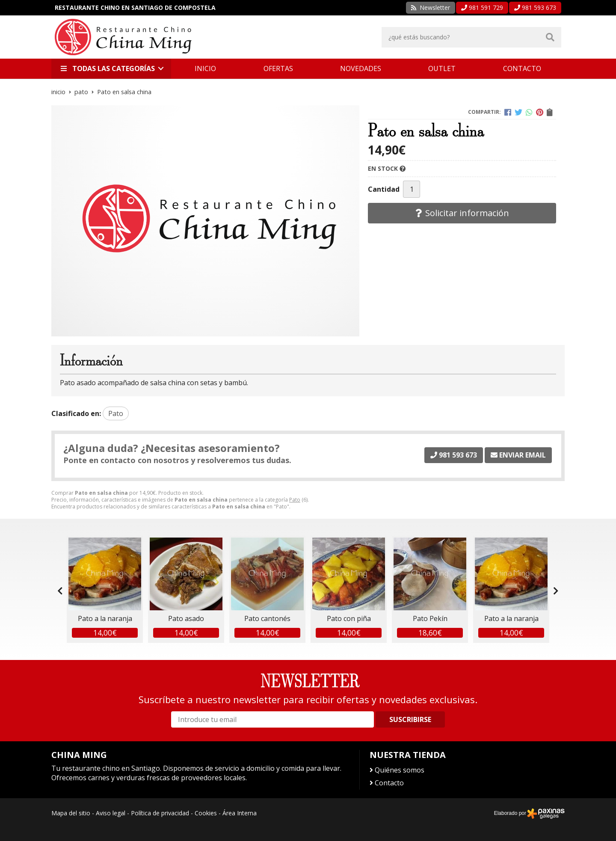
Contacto (389, 783)
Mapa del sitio (71, 813)
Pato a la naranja (105, 618)
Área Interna (240, 813)
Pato (295, 500)
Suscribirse (410, 719)
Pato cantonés (267, 618)
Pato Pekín (430, 618)
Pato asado (186, 618)
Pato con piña (349, 618)
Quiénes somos (400, 770)
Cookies (206, 813)
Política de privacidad (160, 813)
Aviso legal (111, 813)
